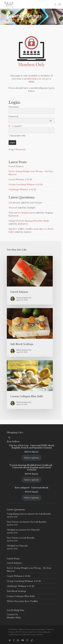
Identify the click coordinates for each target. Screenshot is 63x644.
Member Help (14, 618)
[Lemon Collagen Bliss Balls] (30, 385)
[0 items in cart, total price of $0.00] (9, 437)
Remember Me (17, 136)
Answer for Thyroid (29, 530)
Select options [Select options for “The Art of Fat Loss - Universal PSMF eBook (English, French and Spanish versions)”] (32, 458)
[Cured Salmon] (30, 280)
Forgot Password (17, 149)
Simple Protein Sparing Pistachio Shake (29, 221)
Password (13, 116)
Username (14, 107)
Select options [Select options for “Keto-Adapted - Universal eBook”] (32, 498)
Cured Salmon (16, 166)
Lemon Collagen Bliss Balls (21, 596)
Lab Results (14, 203)
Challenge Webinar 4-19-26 (22, 190)
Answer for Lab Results (39, 514)
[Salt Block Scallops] (30, 332)
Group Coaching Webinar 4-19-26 (26, 184)
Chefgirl (11, 530)
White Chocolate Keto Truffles (22, 601)
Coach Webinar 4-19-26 (20, 179)
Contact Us (12, 614)
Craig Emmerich (15, 514)
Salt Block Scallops (17, 591)
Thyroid (13, 208)
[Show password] (51, 121)
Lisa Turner (13, 522)
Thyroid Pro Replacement (22, 213)
